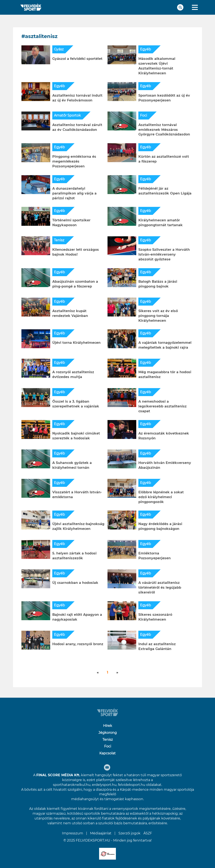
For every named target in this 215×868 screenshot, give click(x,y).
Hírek (108, 726)
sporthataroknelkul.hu (72, 785)
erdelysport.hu (104, 785)
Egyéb (146, 49)
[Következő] (98, 673)
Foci (144, 115)
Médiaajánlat (101, 833)
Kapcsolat (107, 753)
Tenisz (59, 240)
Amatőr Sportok (67, 115)
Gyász (59, 49)
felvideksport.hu (132, 785)
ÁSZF (148, 833)
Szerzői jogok (129, 833)
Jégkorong (108, 733)
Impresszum (73, 833)
